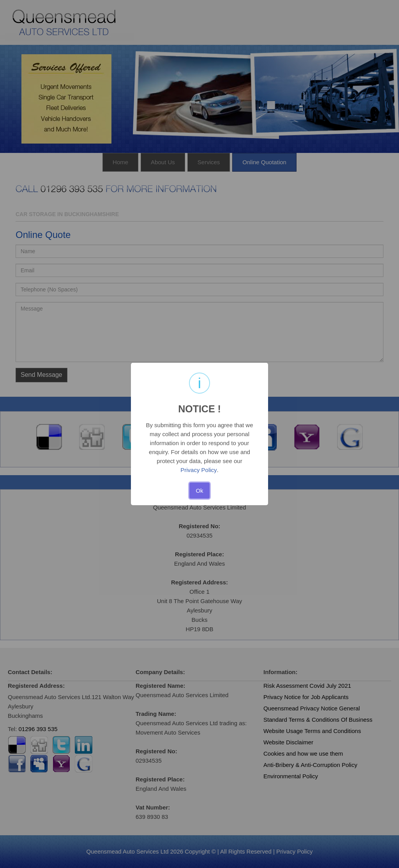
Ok (199, 491)
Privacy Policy (199, 470)
